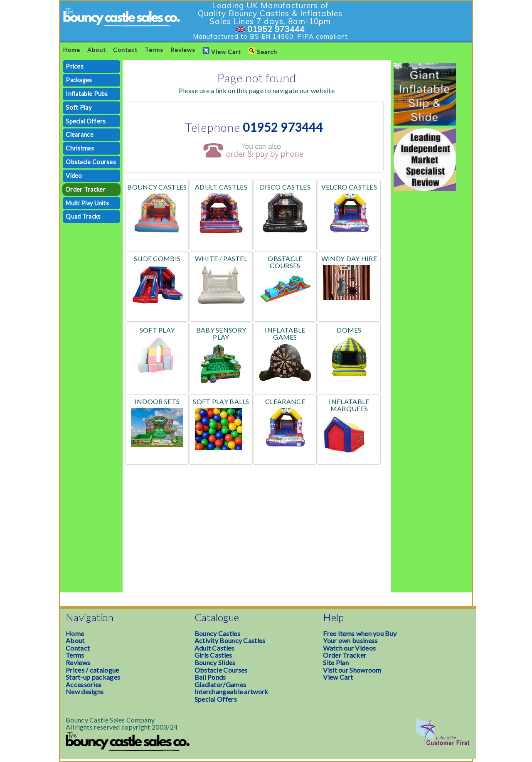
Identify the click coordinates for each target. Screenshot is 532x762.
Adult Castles (214, 648)
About (97, 50)
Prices (75, 66)
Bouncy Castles (217, 633)
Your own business (350, 640)
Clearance (80, 134)
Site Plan (336, 662)
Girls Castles (213, 655)
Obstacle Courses (91, 162)
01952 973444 (276, 29)
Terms (154, 50)
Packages (79, 80)
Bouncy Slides (215, 662)
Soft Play (79, 107)
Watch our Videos (349, 648)
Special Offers (86, 121)
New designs (85, 692)
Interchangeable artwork (232, 692)
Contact (125, 50)
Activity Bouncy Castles (230, 640)
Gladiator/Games (220, 684)
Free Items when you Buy (360, 633)
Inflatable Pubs (87, 94)
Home (72, 50)
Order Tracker (85, 189)
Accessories (84, 684)
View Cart (222, 51)
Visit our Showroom (352, 670)
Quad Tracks (83, 216)
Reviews (183, 50)
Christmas (80, 148)
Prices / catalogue (92, 670)
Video (74, 176)
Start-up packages (93, 677)
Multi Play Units (87, 203)
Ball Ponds (210, 677)
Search (263, 51)
